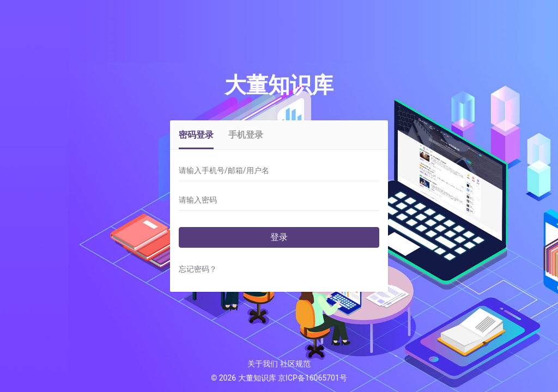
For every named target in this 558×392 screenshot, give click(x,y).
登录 (279, 237)
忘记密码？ (198, 269)
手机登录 (246, 135)
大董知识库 (279, 85)
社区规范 (295, 364)
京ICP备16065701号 (313, 378)
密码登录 (196, 135)
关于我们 (263, 364)
